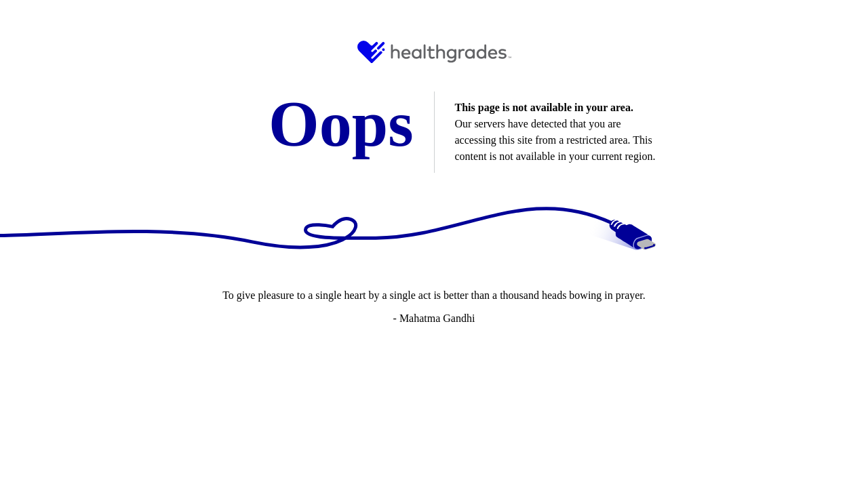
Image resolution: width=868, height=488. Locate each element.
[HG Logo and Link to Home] (434, 52)
